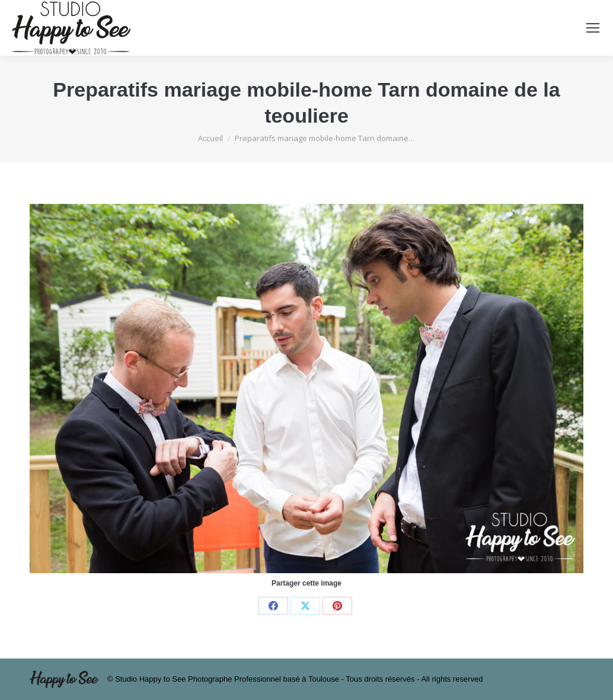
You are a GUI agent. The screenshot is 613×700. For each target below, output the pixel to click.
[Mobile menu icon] (593, 28)
